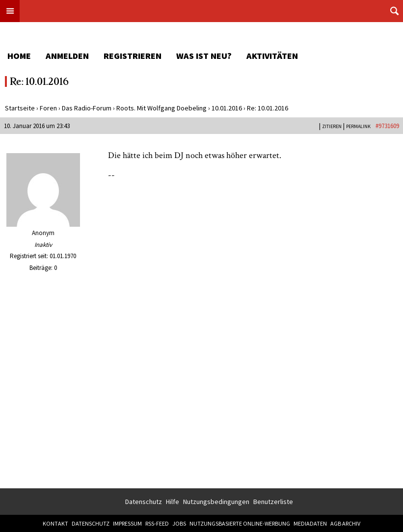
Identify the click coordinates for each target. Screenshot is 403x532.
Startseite (20, 108)
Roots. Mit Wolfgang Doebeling (161, 108)
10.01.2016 (227, 108)
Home (19, 56)
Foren (48, 108)
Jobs (179, 523)
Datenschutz (144, 502)
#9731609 (387, 126)
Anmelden (67, 56)
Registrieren (133, 56)
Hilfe (173, 502)
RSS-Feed (157, 523)
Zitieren (332, 126)
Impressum (127, 523)
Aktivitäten (272, 56)
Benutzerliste (273, 502)
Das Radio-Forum (87, 108)
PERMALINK (358, 126)
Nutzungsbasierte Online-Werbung (240, 523)
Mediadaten (310, 523)
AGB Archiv (345, 523)
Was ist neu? (204, 56)
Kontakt (55, 523)
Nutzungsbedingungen (216, 502)
